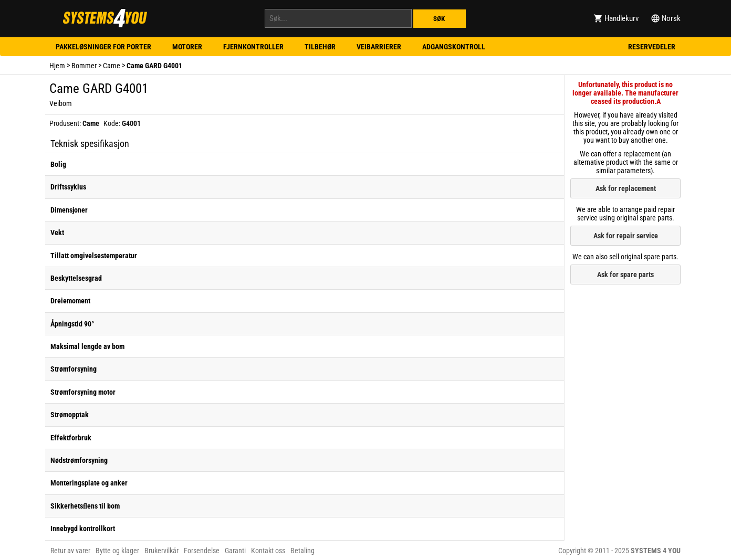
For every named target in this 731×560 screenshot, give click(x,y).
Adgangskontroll (454, 47)
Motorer (187, 47)
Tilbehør (320, 47)
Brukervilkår (161, 551)
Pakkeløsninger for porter (103, 47)
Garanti (235, 551)
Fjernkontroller (253, 47)
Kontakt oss (268, 551)
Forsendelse (202, 551)
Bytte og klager (117, 551)
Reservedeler (652, 47)
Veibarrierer (379, 47)
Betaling (302, 551)
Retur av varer (70, 551)
